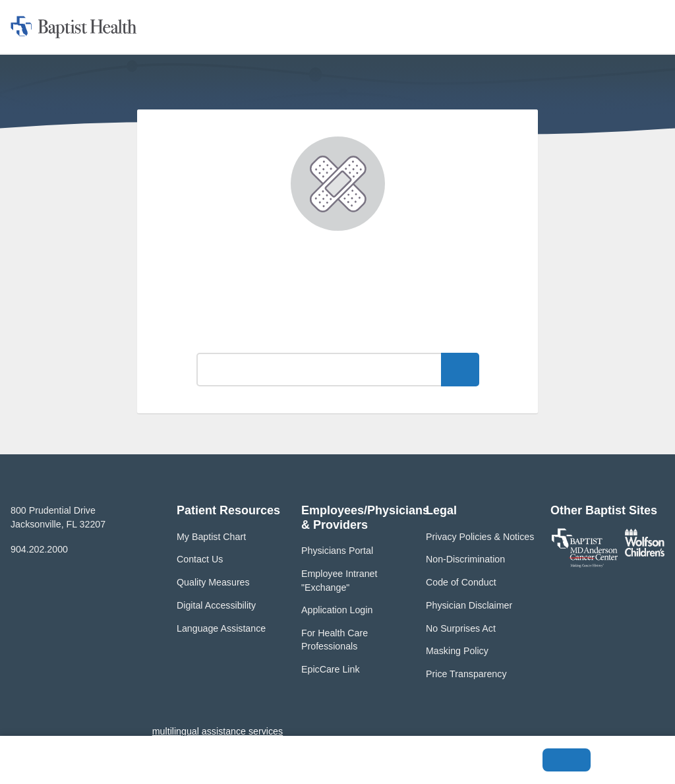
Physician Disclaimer (469, 605)
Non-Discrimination (465, 559)
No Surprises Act (461, 628)
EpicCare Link (331, 669)
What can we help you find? (338, 335)
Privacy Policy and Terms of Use (235, 767)
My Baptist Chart (211, 537)
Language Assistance (221, 628)
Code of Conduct (461, 582)
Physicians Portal (337, 551)
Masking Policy (457, 651)
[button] (279, 27)
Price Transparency (466, 674)
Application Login (337, 610)
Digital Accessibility (216, 605)
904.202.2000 (39, 549)
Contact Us (200, 559)
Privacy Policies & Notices (480, 537)
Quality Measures (213, 582)
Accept (567, 760)
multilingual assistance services (218, 731)
